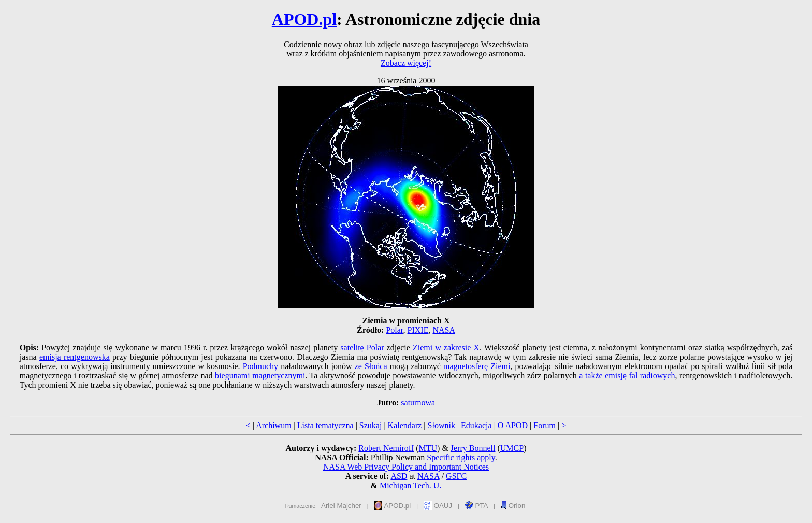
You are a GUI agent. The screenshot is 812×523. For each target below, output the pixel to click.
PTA (477, 506)
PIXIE (418, 330)
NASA (444, 330)
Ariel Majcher (341, 506)
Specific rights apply (461, 457)
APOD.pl (304, 19)
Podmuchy (260, 366)
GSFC (456, 476)
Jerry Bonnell (473, 448)
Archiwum (273, 425)
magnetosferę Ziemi (477, 366)
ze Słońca (371, 366)
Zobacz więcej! (406, 63)
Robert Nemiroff (386, 448)
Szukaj (371, 425)
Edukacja (476, 425)
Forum (545, 425)
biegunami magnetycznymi (260, 376)
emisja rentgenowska (75, 357)
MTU (428, 448)
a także (591, 376)
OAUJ (438, 506)
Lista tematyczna (325, 425)
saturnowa (418, 402)
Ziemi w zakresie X (446, 348)
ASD (399, 476)
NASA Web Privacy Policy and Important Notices (406, 467)
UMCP (512, 448)
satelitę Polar (362, 348)
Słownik (441, 425)
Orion (513, 506)
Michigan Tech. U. (410, 485)
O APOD (513, 425)
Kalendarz (405, 425)
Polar (394, 330)
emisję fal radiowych (640, 376)
